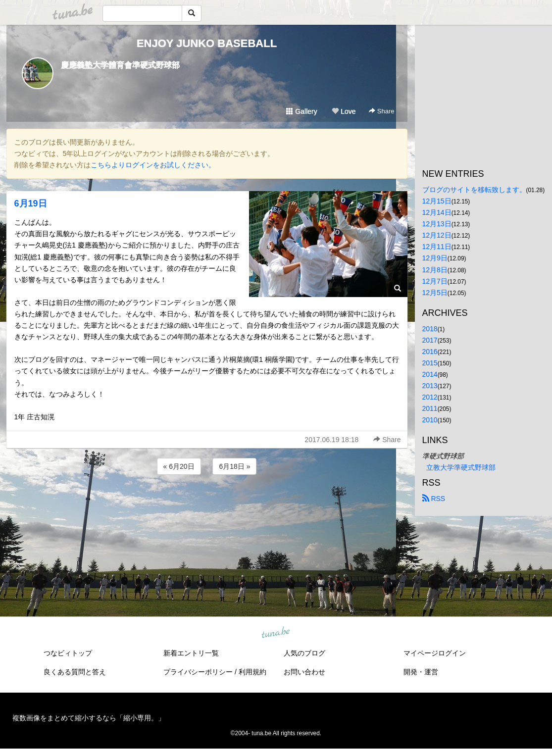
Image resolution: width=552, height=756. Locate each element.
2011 (430, 408)
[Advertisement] (207, 504)
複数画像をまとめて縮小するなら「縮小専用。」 (89, 718)
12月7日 (435, 281)
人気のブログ (304, 653)
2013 (430, 386)
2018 (430, 329)
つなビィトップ (68, 653)
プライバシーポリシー (198, 672)
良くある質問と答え (75, 672)
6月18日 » (234, 466)
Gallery (301, 111)
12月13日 (437, 224)
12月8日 (435, 270)
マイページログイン (435, 653)
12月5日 (435, 293)
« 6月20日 (179, 466)
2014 (430, 374)
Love (344, 111)
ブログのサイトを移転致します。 (474, 190)
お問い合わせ (304, 672)
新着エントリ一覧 (191, 653)
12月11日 (437, 247)
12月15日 (437, 201)
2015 (430, 363)
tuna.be (276, 633)
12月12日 (437, 235)
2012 (430, 397)
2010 (430, 420)
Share (381, 111)
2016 (430, 352)
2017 (430, 340)
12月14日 (437, 212)
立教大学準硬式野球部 (461, 467)
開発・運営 (421, 672)
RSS (434, 499)
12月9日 (435, 258)
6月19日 (31, 203)
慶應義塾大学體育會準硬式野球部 (120, 65)
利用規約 (252, 672)
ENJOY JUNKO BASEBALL (207, 43)
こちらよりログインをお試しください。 (153, 165)
